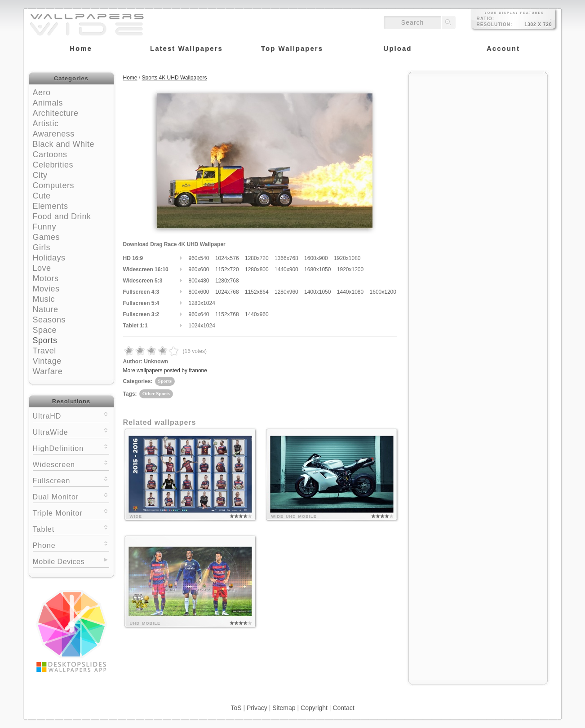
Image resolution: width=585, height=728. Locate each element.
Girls (42, 247)
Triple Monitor (71, 512)
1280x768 (227, 281)
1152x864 (257, 292)
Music (44, 299)
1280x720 (257, 258)
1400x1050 (317, 292)
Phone (71, 545)
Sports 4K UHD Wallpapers (175, 78)
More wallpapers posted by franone (165, 371)
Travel (44, 351)
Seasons (49, 320)
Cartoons (50, 154)
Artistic (46, 124)
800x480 (199, 281)
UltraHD (71, 415)
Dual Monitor (71, 496)
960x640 (199, 314)
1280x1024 (202, 303)
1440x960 (257, 314)
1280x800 (257, 269)
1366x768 (286, 258)
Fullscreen (71, 480)
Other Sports (156, 393)
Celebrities (53, 165)
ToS (236, 708)
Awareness (54, 134)
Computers (54, 185)
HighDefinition (71, 448)
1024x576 (227, 258)
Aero (42, 93)
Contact (343, 708)
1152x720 (227, 269)
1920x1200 (350, 269)
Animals (48, 103)
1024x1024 (202, 326)
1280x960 (286, 292)
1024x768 (227, 292)
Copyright (314, 708)
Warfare (48, 371)
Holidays (49, 258)
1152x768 (227, 314)
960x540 (199, 258)
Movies (46, 289)
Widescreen (71, 464)
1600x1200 (383, 292)
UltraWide (71, 431)
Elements (51, 206)
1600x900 (316, 258)
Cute (42, 196)
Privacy (257, 708)
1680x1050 (317, 269)
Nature (46, 309)
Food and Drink (62, 216)
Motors (46, 278)
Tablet (71, 528)
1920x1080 (347, 258)
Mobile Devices (59, 562)
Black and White (64, 144)
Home (130, 78)
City (40, 175)
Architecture (56, 113)
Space (45, 330)
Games (47, 237)
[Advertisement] (478, 133)
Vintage (47, 361)
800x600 (199, 292)
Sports (45, 340)
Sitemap (284, 708)
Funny (45, 227)
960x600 (199, 269)
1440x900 (286, 269)
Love (42, 268)
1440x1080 (350, 292)
